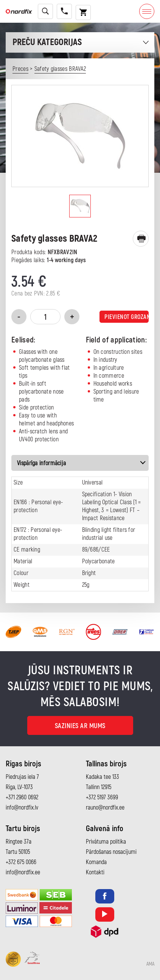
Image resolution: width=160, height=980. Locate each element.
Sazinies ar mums (80, 726)
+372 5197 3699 (102, 797)
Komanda (96, 862)
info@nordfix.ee (23, 872)
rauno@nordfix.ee (105, 808)
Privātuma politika (106, 842)
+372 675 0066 (21, 862)
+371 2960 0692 (22, 797)
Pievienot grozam (127, 317)
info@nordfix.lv (22, 808)
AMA (150, 964)
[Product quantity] (45, 317)
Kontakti (95, 872)
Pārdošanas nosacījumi (111, 852)
